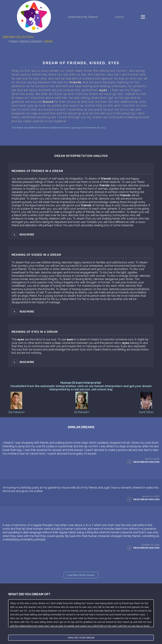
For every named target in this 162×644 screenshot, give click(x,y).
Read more (23, 234)
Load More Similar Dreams (81, 575)
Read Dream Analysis (146, 462)
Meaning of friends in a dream (37, 171)
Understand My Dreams (83, 17)
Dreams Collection (18, 37)
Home (14, 41)
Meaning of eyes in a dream (35, 332)
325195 (49, 41)
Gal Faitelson (16, 402)
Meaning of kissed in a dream (36, 255)
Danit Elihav (146, 402)
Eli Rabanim (82, 402)
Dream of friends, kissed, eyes (81, 63)
